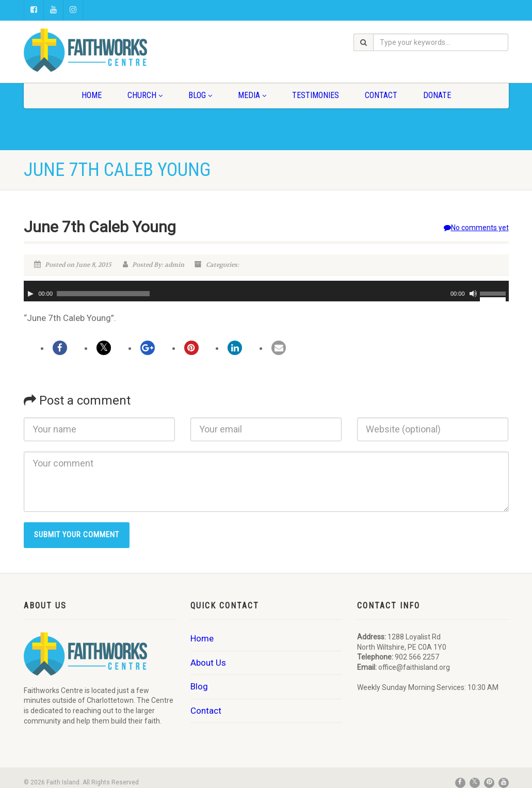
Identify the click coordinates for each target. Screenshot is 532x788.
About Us (208, 663)
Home (92, 95)
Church (145, 95)
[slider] (103, 294)
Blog (200, 95)
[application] (266, 291)
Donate (437, 95)
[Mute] (473, 294)
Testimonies (316, 95)
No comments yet (476, 228)
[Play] (30, 294)
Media (252, 95)
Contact (381, 95)
